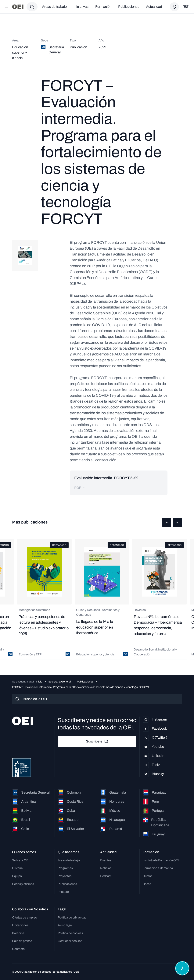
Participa (18, 933)
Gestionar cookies (70, 941)
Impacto (63, 892)
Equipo (17, 876)
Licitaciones (20, 925)
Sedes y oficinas (23, 884)
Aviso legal (65, 925)
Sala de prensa (22, 941)
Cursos (147, 876)
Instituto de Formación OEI (161, 860)
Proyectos (65, 876)
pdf (80, 488)
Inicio (39, 682)
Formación (103, 7)
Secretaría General (60, 682)
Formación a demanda (158, 868)
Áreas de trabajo (54, 7)
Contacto (18, 949)
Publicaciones (129, 7)
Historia (17, 868)
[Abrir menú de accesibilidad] (182, 968)
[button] (167, 522)
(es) (186, 7)
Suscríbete (97, 741)
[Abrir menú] (7, 7)
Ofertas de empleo (25, 917)
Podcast (106, 876)
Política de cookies (70, 933)
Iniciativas (81, 7)
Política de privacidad (72, 917)
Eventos (106, 860)
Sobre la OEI (21, 860)
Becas (147, 884)
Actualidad (154, 7)
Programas (65, 868)
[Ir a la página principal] (18, 7)
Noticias (106, 868)
